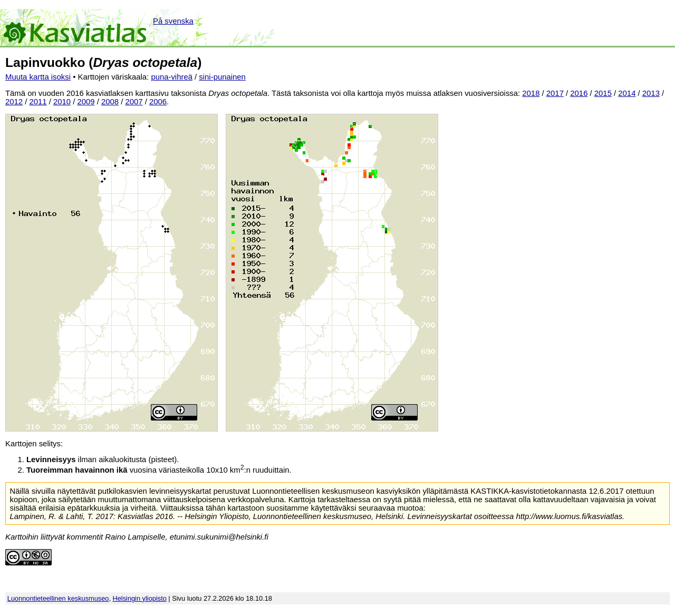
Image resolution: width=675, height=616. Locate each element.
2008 (110, 102)
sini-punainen (222, 77)
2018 (531, 93)
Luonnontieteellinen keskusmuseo (58, 598)
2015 (603, 93)
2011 (38, 102)
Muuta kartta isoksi (38, 77)
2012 (14, 102)
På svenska (173, 21)
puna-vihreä (172, 77)
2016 (579, 93)
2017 (555, 93)
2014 (627, 93)
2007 (134, 102)
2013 (651, 93)
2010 (62, 102)
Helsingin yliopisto (140, 598)
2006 (158, 102)
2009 (86, 102)
